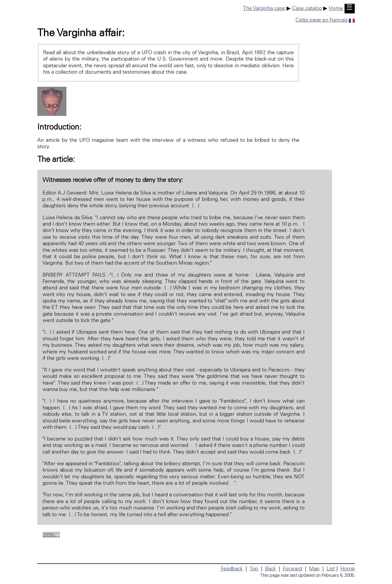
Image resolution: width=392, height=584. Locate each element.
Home (336, 9)
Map (314, 569)
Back (270, 569)
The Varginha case (264, 9)
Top (254, 569)
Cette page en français (325, 20)
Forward (292, 569)
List (331, 569)
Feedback (232, 569)
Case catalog (307, 9)
